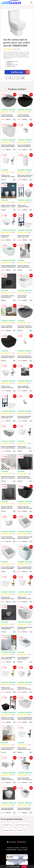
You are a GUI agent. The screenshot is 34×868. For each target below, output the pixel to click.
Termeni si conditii (13, 848)
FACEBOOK (11, 842)
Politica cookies (23, 850)
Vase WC (20, 830)
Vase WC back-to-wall (22, 825)
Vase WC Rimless (9, 830)
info (14, 119)
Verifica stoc (20, 72)
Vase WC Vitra (8, 825)
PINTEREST (22, 842)
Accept (24, 866)
